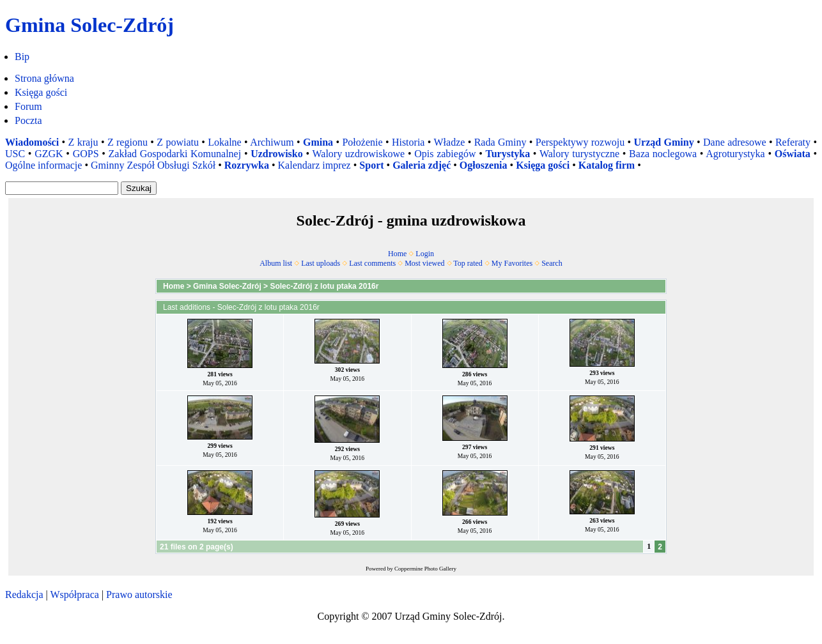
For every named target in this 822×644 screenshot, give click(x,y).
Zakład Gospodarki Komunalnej (175, 154)
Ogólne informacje (43, 165)
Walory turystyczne (579, 154)
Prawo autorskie (139, 594)
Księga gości (41, 92)
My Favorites (512, 263)
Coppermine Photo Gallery (425, 569)
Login (425, 254)
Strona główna (44, 78)
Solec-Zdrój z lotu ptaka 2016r (324, 286)
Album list (276, 263)
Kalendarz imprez (314, 165)
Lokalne (224, 142)
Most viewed (424, 263)
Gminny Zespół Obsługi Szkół (153, 165)
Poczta (28, 120)
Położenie (362, 142)
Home (397, 254)
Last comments (372, 263)
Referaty (793, 142)
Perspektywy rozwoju (580, 142)
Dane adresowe (735, 142)
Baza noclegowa (663, 154)
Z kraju (83, 142)
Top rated (468, 263)
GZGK (49, 154)
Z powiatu (178, 142)
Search (552, 263)
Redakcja (24, 594)
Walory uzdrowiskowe (358, 154)
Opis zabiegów (445, 154)
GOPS (86, 154)
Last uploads (321, 263)
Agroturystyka (735, 154)
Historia (408, 142)
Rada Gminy (500, 142)
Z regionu (128, 142)
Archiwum (272, 142)
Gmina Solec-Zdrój (227, 286)
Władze (449, 142)
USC (15, 154)
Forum (28, 106)
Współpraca (74, 594)
